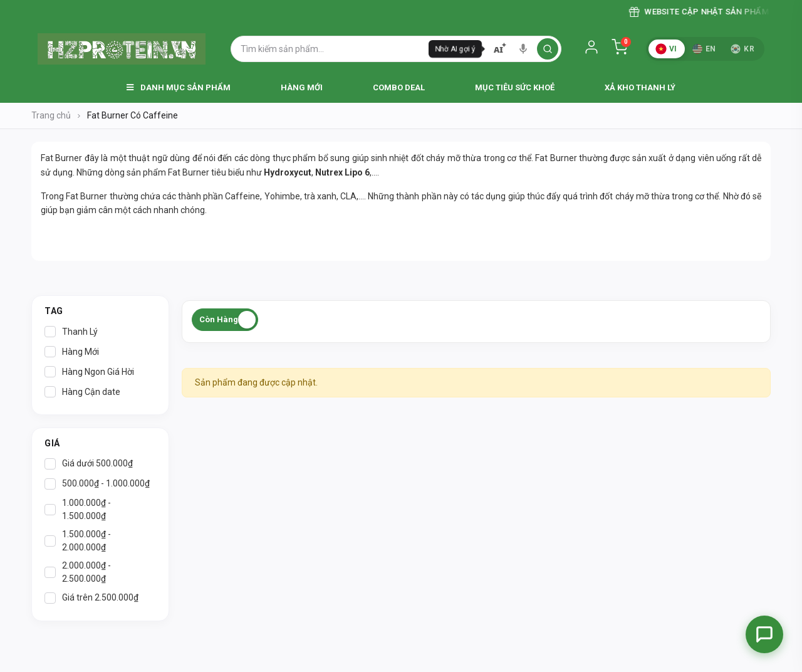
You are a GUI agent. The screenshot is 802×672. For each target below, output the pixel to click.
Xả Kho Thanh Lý (640, 87)
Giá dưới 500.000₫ (89, 464)
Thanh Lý (71, 332)
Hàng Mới (302, 87)
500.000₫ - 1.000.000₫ (97, 484)
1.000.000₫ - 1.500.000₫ (78, 509)
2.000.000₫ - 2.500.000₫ (78, 572)
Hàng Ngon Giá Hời (89, 372)
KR (742, 49)
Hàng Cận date (82, 392)
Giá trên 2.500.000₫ (91, 598)
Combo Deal (399, 87)
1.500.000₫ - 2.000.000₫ (78, 541)
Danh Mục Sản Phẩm (179, 87)
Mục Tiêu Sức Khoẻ (515, 87)
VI (666, 49)
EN (704, 49)
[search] (548, 49)
